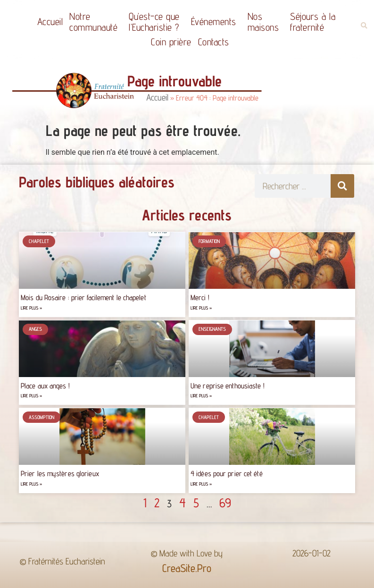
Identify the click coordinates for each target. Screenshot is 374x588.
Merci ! (200, 298)
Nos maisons (266, 22)
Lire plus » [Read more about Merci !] (201, 308)
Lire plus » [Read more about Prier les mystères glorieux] (31, 484)
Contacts (214, 42)
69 (225, 503)
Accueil (50, 21)
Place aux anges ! (45, 386)
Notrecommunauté (96, 22)
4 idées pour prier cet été (227, 474)
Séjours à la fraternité (315, 22)
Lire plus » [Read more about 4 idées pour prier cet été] (201, 484)
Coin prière (171, 42)
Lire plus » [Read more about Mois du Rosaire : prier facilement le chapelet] (31, 308)
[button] (364, 26)
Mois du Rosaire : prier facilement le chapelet (83, 298)
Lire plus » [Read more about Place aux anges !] (31, 396)
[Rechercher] (342, 186)
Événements (216, 21)
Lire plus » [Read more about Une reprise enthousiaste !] (201, 396)
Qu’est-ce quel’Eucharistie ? (157, 22)
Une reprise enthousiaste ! (228, 386)
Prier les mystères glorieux (60, 474)
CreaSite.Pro (187, 568)
